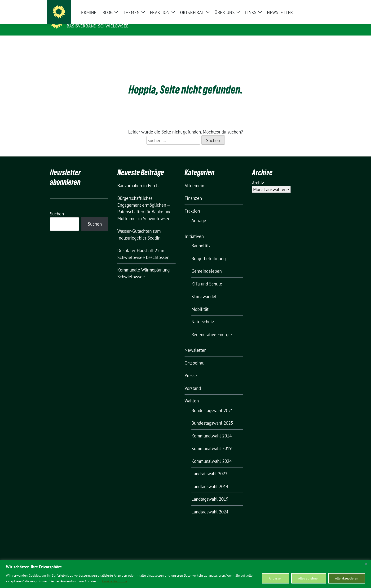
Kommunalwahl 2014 (212, 428)
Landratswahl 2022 (209, 466)
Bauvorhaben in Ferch (138, 178)
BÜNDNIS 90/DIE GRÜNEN (96, 19)
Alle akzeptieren (347, 578)
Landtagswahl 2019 (210, 492)
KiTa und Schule (207, 276)
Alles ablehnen (309, 578)
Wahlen (192, 393)
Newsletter (195, 343)
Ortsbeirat (194, 356)
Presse (191, 368)
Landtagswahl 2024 (210, 504)
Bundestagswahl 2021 (212, 403)
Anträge (199, 213)
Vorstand (193, 381)
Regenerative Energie (212, 327)
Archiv (258, 175)
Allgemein (194, 178)
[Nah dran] (366, 564)
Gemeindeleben (207, 264)
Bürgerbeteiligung (209, 251)
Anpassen (276, 578)
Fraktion (192, 204)
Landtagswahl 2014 (210, 479)
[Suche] (306, 5)
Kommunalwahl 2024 (212, 454)
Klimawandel (204, 289)
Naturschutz (203, 314)
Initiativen (194, 229)
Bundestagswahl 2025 (212, 416)
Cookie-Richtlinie (115, 581)
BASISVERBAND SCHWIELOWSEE (98, 26)
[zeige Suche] (313, 5)
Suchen (57, 206)
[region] (185, 574)
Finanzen (193, 191)
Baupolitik (201, 238)
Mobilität (200, 302)
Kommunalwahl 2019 (212, 441)
